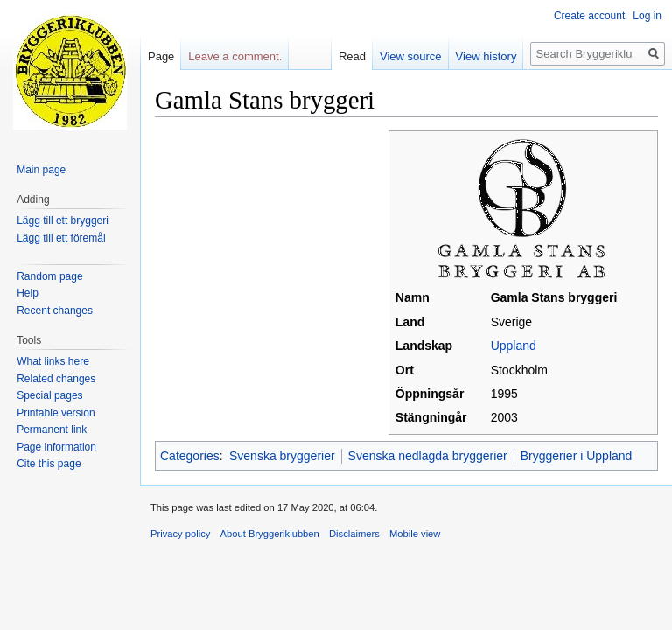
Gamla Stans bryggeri (554, 297)
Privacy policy (180, 534)
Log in (647, 16)
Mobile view (415, 534)
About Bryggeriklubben (270, 534)
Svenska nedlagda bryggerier (428, 456)
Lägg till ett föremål (61, 238)
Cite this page (49, 464)
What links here (53, 361)
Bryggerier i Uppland (577, 456)
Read (352, 56)
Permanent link (52, 430)
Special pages (49, 395)
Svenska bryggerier (282, 456)
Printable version (56, 413)
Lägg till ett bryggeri (63, 220)
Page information (56, 447)
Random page (49, 276)
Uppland (514, 346)
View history (486, 56)
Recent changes (55, 311)
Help (28, 293)
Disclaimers (354, 534)
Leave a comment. (235, 56)
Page (161, 56)
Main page (41, 170)
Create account (589, 16)
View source (411, 56)
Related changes (56, 379)
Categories (190, 456)
